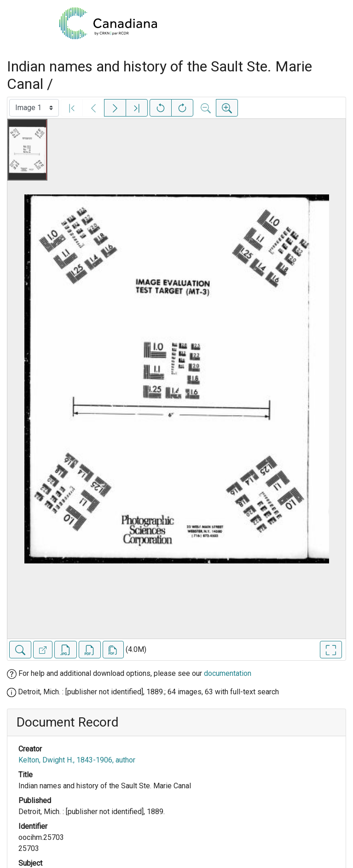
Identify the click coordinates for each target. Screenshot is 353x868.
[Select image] (34, 108)
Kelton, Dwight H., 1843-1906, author (77, 760)
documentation (228, 673)
